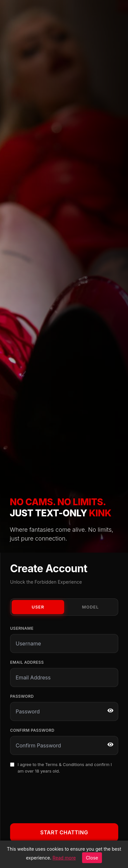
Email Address (27, 662)
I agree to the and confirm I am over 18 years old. (65, 768)
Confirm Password (32, 730)
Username (22, 628)
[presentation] (60, 797)
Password (22, 696)
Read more (64, 858)
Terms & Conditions (65, 764)
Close (92, 858)
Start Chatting (64, 832)
